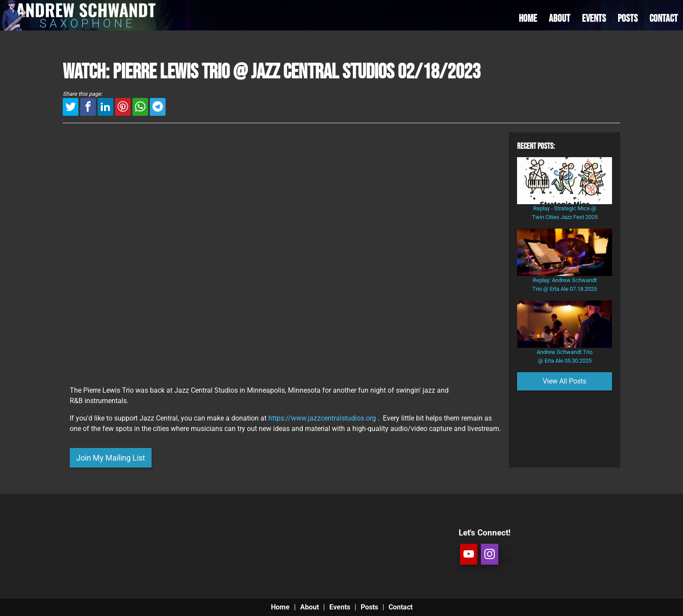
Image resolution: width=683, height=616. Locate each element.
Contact (401, 607)
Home (280, 607)
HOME (528, 19)
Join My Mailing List (111, 458)
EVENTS (594, 19)
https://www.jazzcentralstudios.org (322, 418)
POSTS (628, 19)
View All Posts (565, 381)
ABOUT (560, 19)
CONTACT (664, 19)
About (309, 607)
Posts (369, 607)
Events (340, 607)
